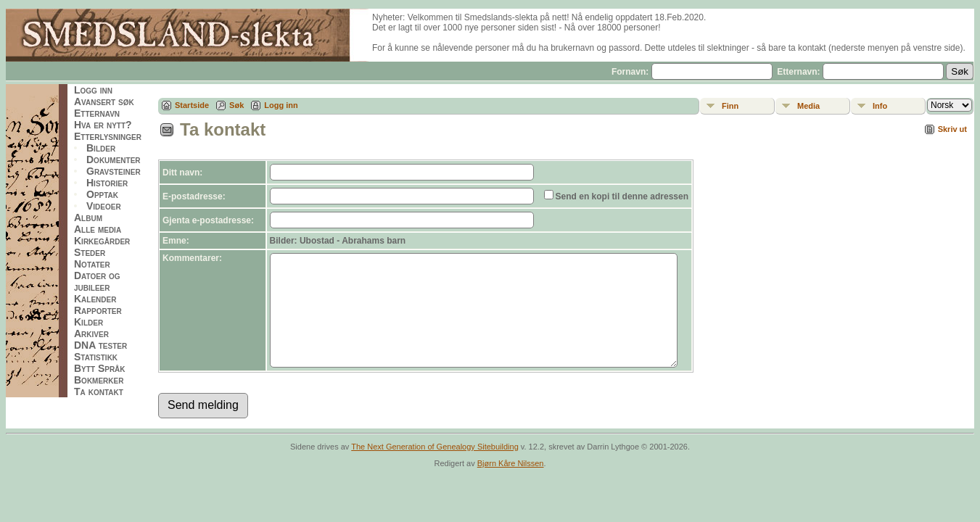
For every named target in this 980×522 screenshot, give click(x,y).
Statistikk (96, 357)
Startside (192, 105)
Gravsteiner (114, 171)
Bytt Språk (100, 368)
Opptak (102, 194)
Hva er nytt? (103, 125)
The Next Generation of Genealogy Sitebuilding (435, 468)
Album (88, 217)
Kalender (95, 299)
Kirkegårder (102, 241)
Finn (730, 106)
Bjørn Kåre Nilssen (511, 485)
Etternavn (97, 113)
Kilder (88, 322)
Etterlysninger (108, 136)
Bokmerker (99, 380)
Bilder (101, 148)
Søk (236, 105)
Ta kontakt (99, 391)
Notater (92, 264)
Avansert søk (104, 101)
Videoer (104, 206)
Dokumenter (114, 159)
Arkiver (91, 333)
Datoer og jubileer (97, 281)
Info (880, 106)
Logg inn (93, 90)
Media (808, 106)
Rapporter (98, 310)
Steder (90, 252)
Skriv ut (952, 129)
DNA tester (100, 345)
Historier (107, 183)
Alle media (98, 229)
